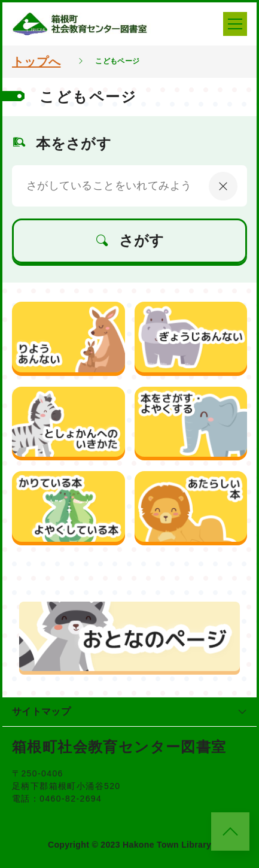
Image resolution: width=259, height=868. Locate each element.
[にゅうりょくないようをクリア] (223, 186)
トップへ (36, 62)
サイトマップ (129, 711)
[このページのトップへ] (230, 831)
